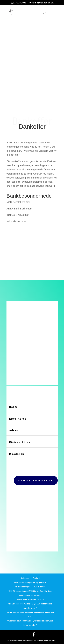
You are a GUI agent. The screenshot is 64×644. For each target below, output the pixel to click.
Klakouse (25, 573)
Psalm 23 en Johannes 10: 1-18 (30, 594)
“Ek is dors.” (40, 582)
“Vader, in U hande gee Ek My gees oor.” (30, 577)
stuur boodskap (36, 475)
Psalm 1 (36, 573)
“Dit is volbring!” (23, 582)
